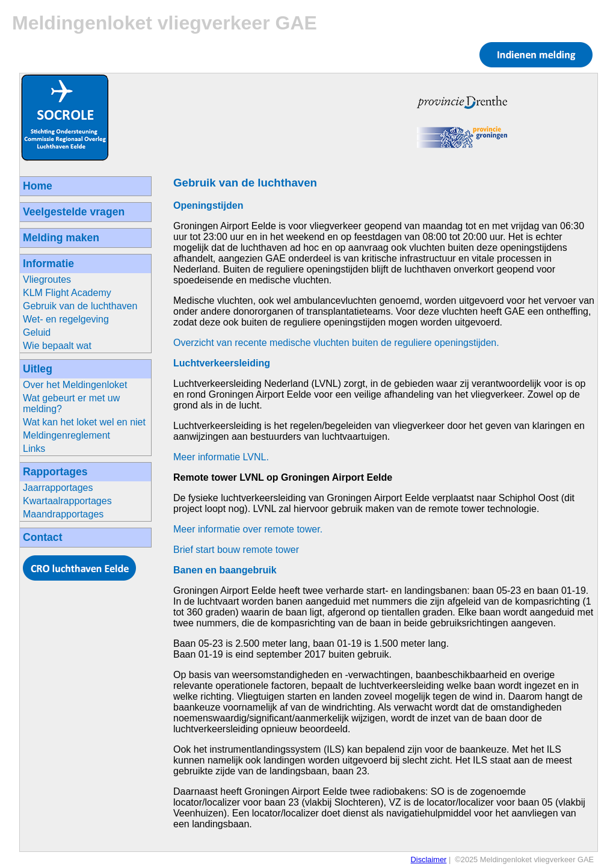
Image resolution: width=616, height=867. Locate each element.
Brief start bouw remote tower (236, 550)
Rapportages (55, 472)
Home (38, 186)
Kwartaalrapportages (67, 501)
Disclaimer (429, 859)
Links (34, 449)
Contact (43, 537)
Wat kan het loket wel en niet (84, 422)
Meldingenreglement (66, 435)
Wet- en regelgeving (66, 319)
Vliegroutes (47, 279)
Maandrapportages (63, 514)
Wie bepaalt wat (57, 346)
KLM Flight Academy (67, 293)
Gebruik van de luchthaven (80, 306)
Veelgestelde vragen (74, 212)
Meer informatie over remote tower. (248, 529)
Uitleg (38, 369)
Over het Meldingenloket (75, 385)
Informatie (48, 264)
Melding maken (61, 238)
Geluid (37, 332)
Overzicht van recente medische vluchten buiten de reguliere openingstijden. (336, 343)
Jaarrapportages (58, 488)
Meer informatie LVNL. (221, 457)
